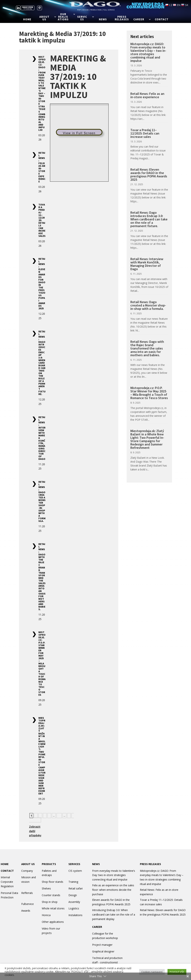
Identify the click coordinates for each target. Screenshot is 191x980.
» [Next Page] (69, 816)
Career (139, 20)
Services (82, 18)
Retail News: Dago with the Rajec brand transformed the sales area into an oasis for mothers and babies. (42, 577)
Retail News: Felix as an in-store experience (42, 167)
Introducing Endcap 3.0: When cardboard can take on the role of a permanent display (114, 915)
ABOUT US (28, 864)
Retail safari (76, 888)
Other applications (53, 922)
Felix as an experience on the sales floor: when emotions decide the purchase (113, 890)
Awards (26, 911)
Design (73, 895)
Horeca (46, 915)
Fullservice (28, 904)
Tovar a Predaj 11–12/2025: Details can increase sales (145, 133)
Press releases (122, 18)
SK (185, 5)
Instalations (75, 915)
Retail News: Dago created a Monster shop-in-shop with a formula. (42, 501)
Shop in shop (50, 902)
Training (73, 882)
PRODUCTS (49, 864)
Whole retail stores (53, 908)
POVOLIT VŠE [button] (177, 972)
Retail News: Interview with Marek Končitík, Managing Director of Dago (147, 264)
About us (44, 18)
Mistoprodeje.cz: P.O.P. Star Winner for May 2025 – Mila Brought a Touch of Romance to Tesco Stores (42, 663)
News (103, 20)
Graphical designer (103, 951)
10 (59, 816)
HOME (5, 864)
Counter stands (51, 895)
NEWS (96, 864)
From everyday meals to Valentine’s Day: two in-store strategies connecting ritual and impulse (114, 875)
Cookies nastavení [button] (152, 972)
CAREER (97, 927)
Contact (162, 20)
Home (27, 20)
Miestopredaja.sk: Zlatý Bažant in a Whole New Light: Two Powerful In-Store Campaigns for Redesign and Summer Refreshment (42, 756)
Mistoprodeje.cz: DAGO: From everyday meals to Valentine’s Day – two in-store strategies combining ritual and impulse (42, 93)
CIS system (75, 871)
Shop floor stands (53, 882)
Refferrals (27, 893)
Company (27, 871)
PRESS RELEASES (150, 864)
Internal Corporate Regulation (7, 882)
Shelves (46, 888)
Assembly (74, 902)
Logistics (74, 908)
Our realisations (63, 17)
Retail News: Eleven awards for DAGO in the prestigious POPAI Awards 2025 (42, 284)
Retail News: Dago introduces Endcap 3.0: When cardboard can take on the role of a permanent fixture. (42, 363)
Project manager (102, 945)
